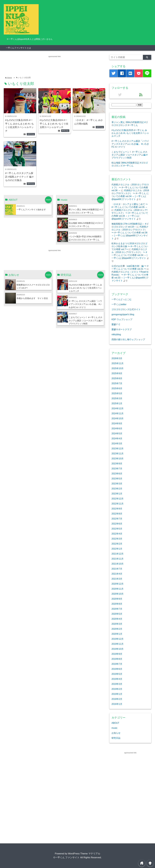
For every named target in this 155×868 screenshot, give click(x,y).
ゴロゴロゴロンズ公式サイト (126, 309)
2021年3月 (117, 579)
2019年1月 (117, 694)
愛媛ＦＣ (116, 324)
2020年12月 (118, 584)
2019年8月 (117, 659)
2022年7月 (117, 519)
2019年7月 (117, 664)
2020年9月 (117, 599)
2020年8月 (117, 604)
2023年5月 (117, 479)
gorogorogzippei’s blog (123, 314)
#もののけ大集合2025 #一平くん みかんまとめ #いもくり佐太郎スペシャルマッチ (85, 288)
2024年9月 (117, 423)
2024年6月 (117, 428)
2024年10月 (118, 418)
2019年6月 (117, 669)
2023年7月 (117, 469)
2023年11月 (118, 453)
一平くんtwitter (119, 304)
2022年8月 (117, 514)
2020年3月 (117, 624)
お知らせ (116, 733)
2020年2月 (117, 629)
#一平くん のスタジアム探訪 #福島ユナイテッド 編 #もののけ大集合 (19, 177)
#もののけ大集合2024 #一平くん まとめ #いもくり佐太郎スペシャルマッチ (54, 124)
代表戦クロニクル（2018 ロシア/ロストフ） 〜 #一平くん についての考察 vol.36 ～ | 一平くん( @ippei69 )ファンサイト (130, 233)
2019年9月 (117, 654)
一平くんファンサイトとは (18, 48)
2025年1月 (117, 403)
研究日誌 (31, 134)
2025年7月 (117, 383)
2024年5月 (117, 433)
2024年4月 (117, 438)
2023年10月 (118, 458)
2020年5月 (117, 614)
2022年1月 (117, 549)
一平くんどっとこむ (122, 299)
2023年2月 (117, 489)
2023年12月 (118, 448)
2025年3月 (117, 398)
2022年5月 (117, 529)
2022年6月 (117, 524)
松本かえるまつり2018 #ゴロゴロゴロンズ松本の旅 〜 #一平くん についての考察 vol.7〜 (130, 246)
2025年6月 (117, 388)
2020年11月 (118, 589)
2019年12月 (118, 639)
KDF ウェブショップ (122, 319)
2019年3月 (117, 684)
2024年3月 (117, 443)
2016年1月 (117, 704)
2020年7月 (117, 609)
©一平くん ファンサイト (66, 857)
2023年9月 (117, 463)
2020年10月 (118, 594)
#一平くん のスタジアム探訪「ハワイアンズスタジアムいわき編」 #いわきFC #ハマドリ (85, 304)
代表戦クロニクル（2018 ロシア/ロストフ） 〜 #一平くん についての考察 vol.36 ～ (130, 187)
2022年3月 (117, 539)
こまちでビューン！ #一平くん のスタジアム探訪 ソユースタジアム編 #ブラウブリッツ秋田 (86, 321)
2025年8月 (117, 378)
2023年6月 (117, 474)
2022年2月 (117, 544)
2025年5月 (117, 393)
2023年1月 (117, 494)
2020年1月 (117, 634)
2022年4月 (117, 534)
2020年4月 (117, 619)
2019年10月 (118, 649)
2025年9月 (117, 373)
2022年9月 (117, 509)
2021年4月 (117, 574)
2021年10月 (118, 564)
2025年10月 (118, 368)
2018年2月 (117, 699)
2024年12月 (118, 408)
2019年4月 (117, 679)
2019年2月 (117, 689)
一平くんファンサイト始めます (31, 209)
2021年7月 (117, 569)
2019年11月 (118, 644)
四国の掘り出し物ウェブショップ (128, 339)
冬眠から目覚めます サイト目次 (32, 298)
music (114, 728)
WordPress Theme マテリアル (84, 854)
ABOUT (115, 723)
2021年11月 (118, 559)
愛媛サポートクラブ (122, 329)
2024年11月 (118, 413)
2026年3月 (117, 358)
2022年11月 (118, 504)
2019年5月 (117, 674)
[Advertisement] (55, 64)
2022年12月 (118, 499)
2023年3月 (117, 484)
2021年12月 (118, 554)
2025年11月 (118, 363)
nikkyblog (116, 334)
